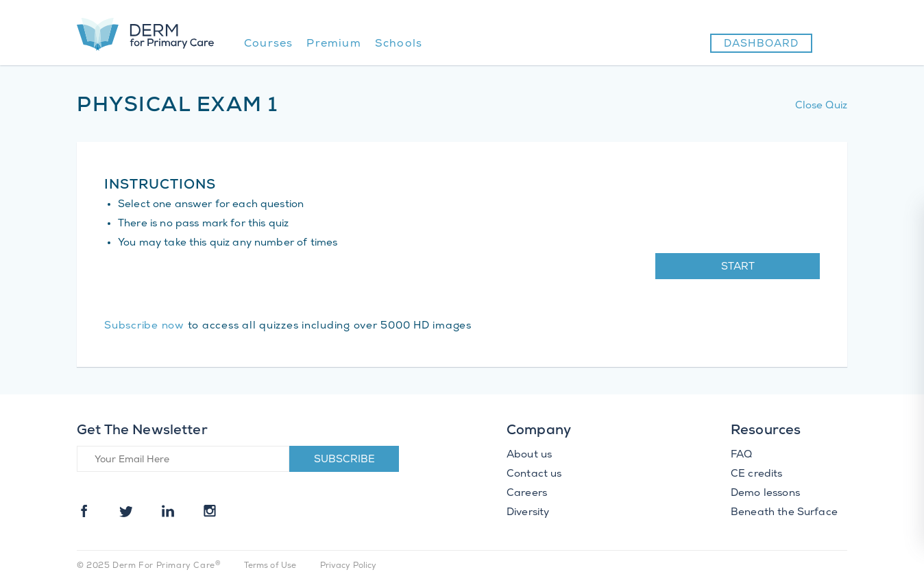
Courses (268, 44)
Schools (399, 44)
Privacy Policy (349, 566)
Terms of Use (270, 566)
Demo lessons (765, 494)
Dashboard (761, 45)
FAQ (741, 455)
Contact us (534, 475)
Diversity (528, 513)
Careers (527, 494)
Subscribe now (144, 326)
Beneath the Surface (784, 513)
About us (529, 455)
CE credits (757, 475)
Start (738, 267)
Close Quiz (822, 106)
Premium (333, 44)
